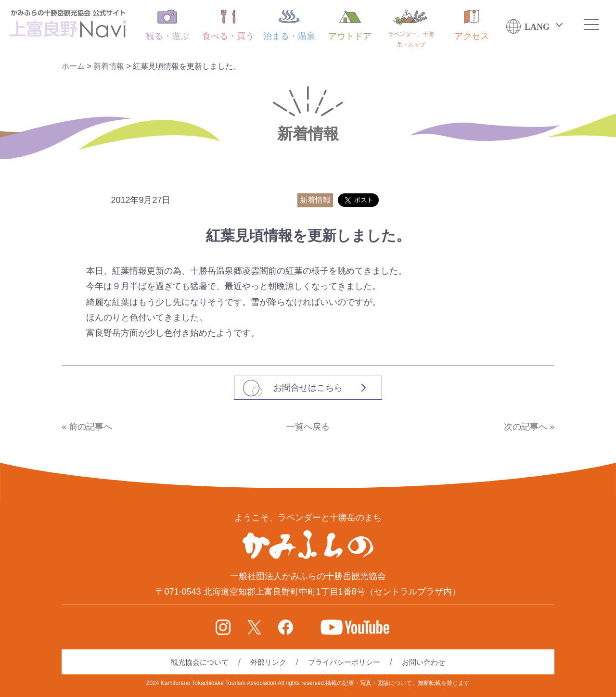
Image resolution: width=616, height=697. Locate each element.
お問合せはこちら (308, 388)
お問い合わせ (423, 662)
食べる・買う (228, 25)
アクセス (472, 25)
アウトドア (350, 25)
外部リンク (268, 662)
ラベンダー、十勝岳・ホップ (411, 29)
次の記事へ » (529, 427)
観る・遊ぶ (167, 25)
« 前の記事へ (87, 427)
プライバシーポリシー (344, 662)
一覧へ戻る (308, 427)
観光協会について (200, 662)
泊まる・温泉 (289, 25)
